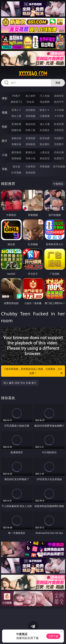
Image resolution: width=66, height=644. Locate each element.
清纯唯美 (30, 144)
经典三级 (30, 130)
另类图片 (59, 144)
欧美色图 (45, 138)
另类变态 (59, 130)
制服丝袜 (16, 130)
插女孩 (16, 166)
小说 (5, 155)
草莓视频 (45, 166)
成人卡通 (45, 124)
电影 (5, 127)
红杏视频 (16, 172)
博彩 (5, 98)
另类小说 (30, 158)
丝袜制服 (30, 116)
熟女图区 (45, 144)
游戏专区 (59, 96)
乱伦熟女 (45, 130)
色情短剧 (30, 172)
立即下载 (53, 636)
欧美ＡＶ (45, 110)
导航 (5, 169)
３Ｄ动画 (59, 110)
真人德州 (30, 96)
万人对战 (45, 96)
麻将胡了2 (16, 102)
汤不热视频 (59, 166)
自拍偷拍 (30, 110)
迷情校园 (16, 158)
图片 (5, 141)
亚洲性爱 (16, 124)
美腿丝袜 (16, 144)
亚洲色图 (30, 138)
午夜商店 (30, 166)
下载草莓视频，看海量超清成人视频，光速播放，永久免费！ (33, 371)
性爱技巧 (59, 158)
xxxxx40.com (33, 74)
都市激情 (16, 152)
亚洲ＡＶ (16, 110)
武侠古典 (59, 152)
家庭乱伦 (30, 152)
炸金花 (30, 102)
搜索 (58, 83)
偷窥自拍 (16, 138)
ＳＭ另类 (59, 116)
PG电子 (16, 96)
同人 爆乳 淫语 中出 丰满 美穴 (20, 383)
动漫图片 (59, 138)
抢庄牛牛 (59, 102)
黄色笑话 (45, 158)
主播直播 (45, 116)
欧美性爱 (59, 124)
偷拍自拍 (30, 124)
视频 (5, 112)
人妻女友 (45, 152)
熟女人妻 (16, 116)
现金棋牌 (45, 102)
